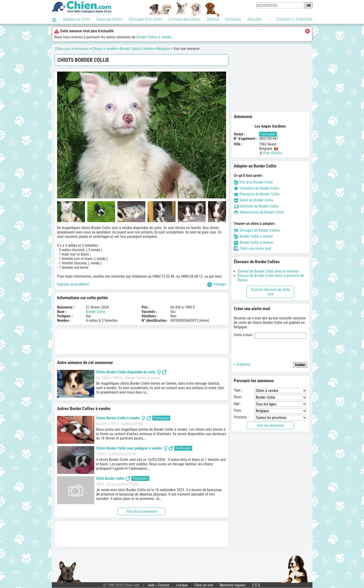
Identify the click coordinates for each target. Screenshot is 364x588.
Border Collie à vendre (136, 49)
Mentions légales (232, 585)
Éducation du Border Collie (257, 194)
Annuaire (254, 19)
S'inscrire (284, 19)
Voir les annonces (270, 425)
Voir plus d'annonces (142, 511)
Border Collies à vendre (154, 37)
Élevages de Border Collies (257, 230)
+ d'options (242, 364)
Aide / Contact (159, 585)
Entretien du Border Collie (256, 206)
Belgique (163, 49)
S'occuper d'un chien (145, 19)
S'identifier (304, 19)
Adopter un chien (76, 19)
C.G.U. (256, 585)
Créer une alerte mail (253, 248)
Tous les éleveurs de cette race (270, 292)
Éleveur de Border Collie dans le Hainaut (268, 271)
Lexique (182, 585)
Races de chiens (109, 19)
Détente (213, 19)
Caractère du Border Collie (257, 188)
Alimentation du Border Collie (259, 212)
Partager (217, 284)
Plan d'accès (273, 153)
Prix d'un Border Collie (253, 182)
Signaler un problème (73, 284)
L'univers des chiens (184, 19)
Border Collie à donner (253, 242)
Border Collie (96, 312)
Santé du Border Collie (253, 200)
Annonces (233, 19)
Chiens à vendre (104, 49)
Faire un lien (204, 585)
